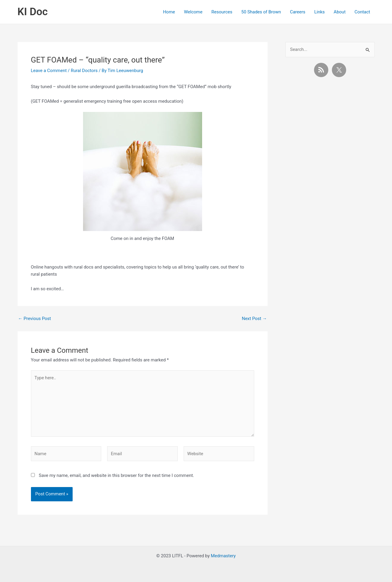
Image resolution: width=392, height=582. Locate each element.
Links (320, 12)
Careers (298, 12)
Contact (362, 12)
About (340, 12)
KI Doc (33, 12)
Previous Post (35, 319)
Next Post (254, 319)
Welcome (193, 12)
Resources (222, 12)
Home (169, 12)
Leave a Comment (49, 71)
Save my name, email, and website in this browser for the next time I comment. (116, 475)
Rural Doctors (84, 71)
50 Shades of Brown (261, 12)
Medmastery (223, 556)
